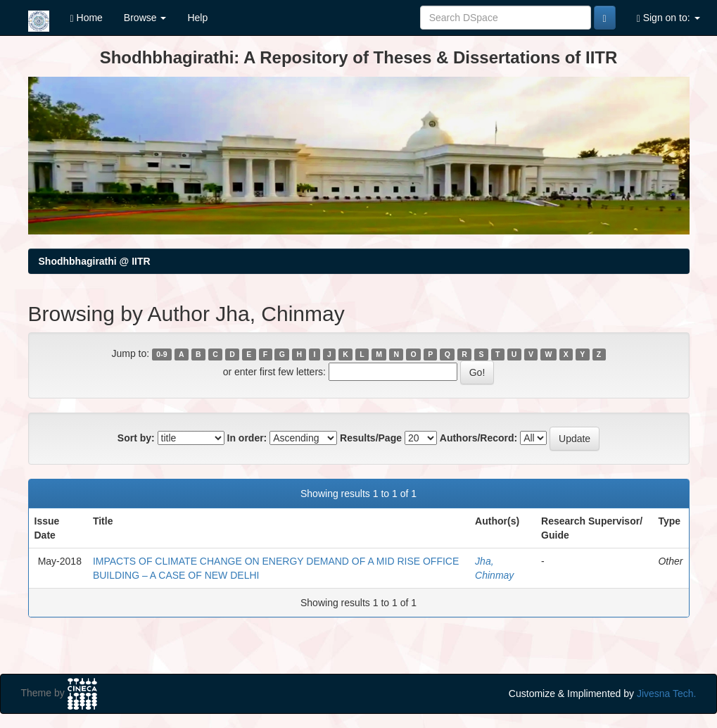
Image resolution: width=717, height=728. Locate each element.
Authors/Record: (478, 438)
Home (87, 18)
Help (197, 18)
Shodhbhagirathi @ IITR (95, 261)
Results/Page (371, 438)
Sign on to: (668, 18)
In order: (247, 438)
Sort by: (136, 438)
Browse (145, 18)
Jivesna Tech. (667, 694)
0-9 (161, 354)
